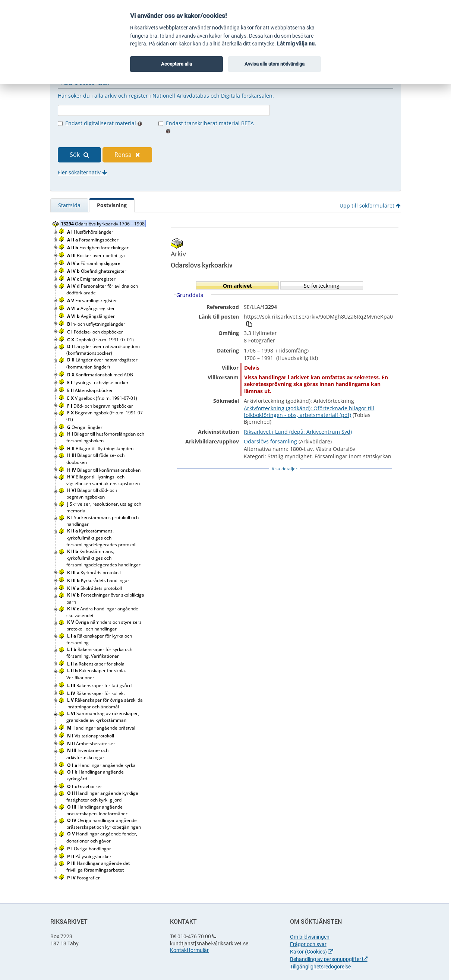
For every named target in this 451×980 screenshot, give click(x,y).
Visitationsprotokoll (91, 736)
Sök (79, 155)
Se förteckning (322, 286)
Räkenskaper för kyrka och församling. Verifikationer (99, 653)
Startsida (69, 205)
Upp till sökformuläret (370, 206)
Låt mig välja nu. (297, 44)
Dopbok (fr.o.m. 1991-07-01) (101, 340)
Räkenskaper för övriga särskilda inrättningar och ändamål (105, 703)
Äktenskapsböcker (91, 390)
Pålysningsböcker (90, 856)
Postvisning (112, 205)
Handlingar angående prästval (102, 728)
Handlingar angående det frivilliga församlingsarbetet (98, 867)
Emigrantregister (92, 279)
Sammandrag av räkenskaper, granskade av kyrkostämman (103, 717)
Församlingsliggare (94, 263)
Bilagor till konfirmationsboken (104, 470)
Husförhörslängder (91, 232)
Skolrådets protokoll (95, 588)
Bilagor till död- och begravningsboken (92, 494)
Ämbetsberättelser (92, 744)
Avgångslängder (92, 316)
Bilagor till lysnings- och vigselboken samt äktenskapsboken (104, 480)
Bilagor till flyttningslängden (101, 448)
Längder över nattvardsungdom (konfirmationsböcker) (103, 350)
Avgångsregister (92, 308)
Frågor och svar (308, 944)
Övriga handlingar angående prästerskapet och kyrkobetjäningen (104, 824)
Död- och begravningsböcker (101, 406)
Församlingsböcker (93, 240)
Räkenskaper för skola (96, 664)
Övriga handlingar (90, 849)
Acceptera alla (176, 64)
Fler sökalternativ (82, 172)
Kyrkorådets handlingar (99, 580)
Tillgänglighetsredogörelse (320, 967)
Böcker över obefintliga (97, 255)
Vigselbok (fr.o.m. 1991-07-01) (103, 398)
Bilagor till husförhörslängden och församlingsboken (105, 437)
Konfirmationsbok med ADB (101, 375)
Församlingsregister (93, 301)
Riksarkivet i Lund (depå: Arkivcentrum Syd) (298, 432)
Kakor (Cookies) (312, 952)
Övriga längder (85, 427)
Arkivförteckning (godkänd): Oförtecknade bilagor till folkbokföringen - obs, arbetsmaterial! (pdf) (309, 412)
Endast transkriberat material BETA (210, 127)
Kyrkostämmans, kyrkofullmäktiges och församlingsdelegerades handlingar (104, 558)
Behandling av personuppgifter (329, 959)
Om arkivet (237, 286)
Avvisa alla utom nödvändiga (275, 64)
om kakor (181, 44)
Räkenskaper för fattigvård (100, 685)
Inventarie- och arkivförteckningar (87, 754)
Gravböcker (85, 786)
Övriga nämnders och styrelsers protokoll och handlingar (104, 625)
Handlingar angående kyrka (102, 765)
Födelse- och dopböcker (96, 332)
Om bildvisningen (310, 937)
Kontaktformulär (189, 950)
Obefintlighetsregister (97, 271)
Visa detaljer (285, 469)
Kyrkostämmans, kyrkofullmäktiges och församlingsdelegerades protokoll (102, 538)
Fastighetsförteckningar (98, 248)
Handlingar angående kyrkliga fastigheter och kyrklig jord (102, 796)
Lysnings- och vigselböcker (98, 382)
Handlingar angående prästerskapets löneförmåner (97, 810)
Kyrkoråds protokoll (94, 573)
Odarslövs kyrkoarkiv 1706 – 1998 (103, 224)
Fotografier (84, 878)
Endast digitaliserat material (104, 123)
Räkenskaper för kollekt (97, 693)
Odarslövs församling (270, 441)
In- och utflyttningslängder (97, 324)
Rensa (127, 155)
